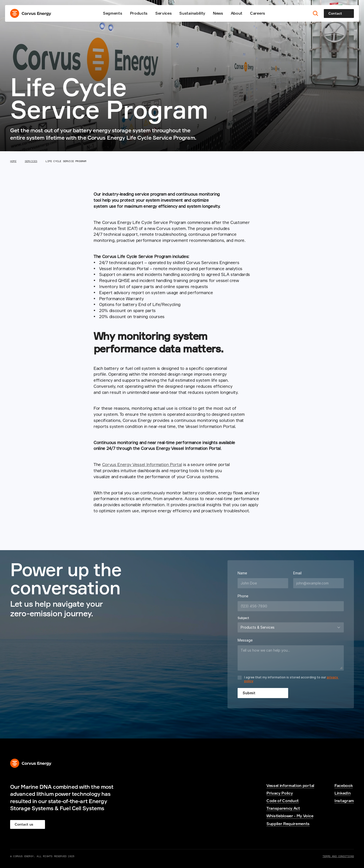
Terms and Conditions (338, 856)
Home (13, 161)
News (218, 13)
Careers (258, 13)
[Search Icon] (316, 14)
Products (139, 13)
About (237, 13)
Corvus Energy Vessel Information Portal (142, 464)
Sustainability (192, 13)
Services (163, 13)
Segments (112, 13)
